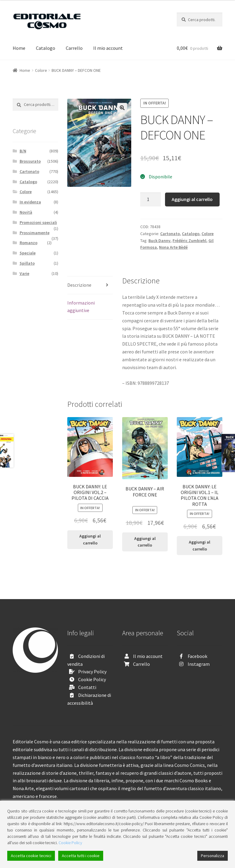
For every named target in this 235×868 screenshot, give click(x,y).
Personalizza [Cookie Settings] (213, 856)
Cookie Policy (92, 679)
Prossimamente (35, 233)
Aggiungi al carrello (192, 199)
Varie (24, 273)
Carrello (74, 48)
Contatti (87, 687)
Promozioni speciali (38, 222)
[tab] (90, 285)
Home (19, 48)
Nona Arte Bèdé (173, 247)
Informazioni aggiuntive (81, 307)
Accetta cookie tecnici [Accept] (31, 856)
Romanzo (29, 243)
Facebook (197, 656)
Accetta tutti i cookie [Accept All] (81, 856)
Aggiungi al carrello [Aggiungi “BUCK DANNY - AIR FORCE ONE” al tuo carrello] (145, 542)
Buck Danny (159, 241)
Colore (41, 70)
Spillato (27, 263)
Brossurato (30, 161)
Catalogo (46, 48)
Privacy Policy (92, 672)
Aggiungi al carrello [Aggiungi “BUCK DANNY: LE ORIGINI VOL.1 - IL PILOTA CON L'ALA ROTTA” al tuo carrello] (200, 546)
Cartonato (170, 234)
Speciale (28, 253)
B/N (23, 151)
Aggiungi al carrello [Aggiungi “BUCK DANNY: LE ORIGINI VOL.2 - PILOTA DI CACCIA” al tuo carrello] (90, 539)
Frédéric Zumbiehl (189, 241)
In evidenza (30, 202)
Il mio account (108, 48)
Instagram (199, 664)
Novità (26, 212)
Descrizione (79, 285)
